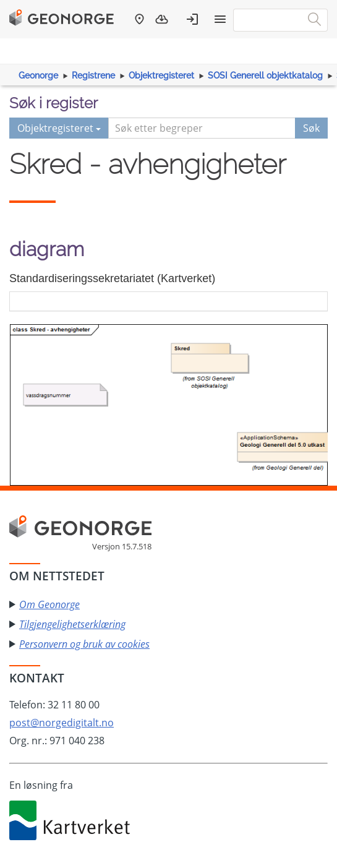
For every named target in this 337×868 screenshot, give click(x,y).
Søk (311, 128)
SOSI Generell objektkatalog (265, 75)
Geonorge (38, 75)
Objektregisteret (161, 75)
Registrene (93, 75)
